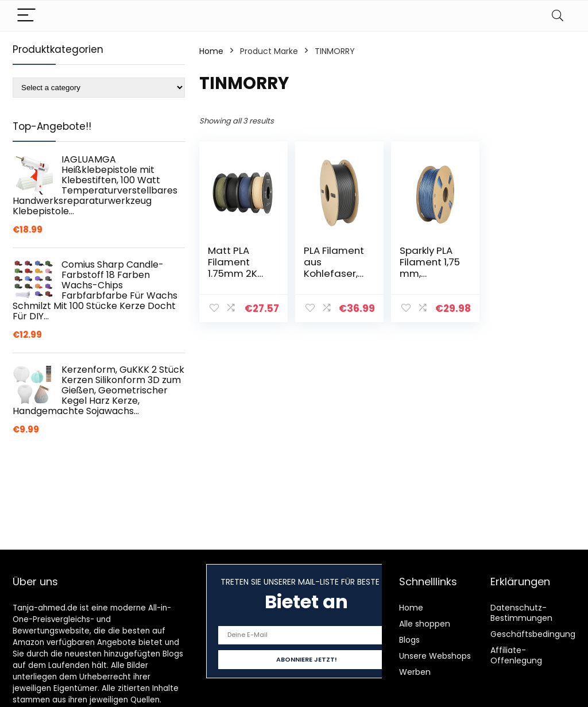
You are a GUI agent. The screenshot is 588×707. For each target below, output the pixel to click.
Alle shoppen (425, 624)
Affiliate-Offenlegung (516, 655)
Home (211, 51)
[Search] (558, 16)
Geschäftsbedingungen (538, 634)
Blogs (409, 640)
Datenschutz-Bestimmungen (521, 613)
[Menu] (26, 16)
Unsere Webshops (435, 656)
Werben (415, 672)
